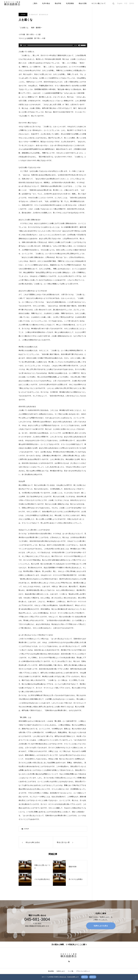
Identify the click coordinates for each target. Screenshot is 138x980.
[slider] (50, 45)
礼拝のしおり (61, 971)
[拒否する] (136, 977)
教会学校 (58, 3)
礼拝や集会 (46, 3)
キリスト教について (99, 3)
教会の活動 (83, 3)
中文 (126, 3)
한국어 (132, 3)
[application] (53, 45)
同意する (85, 977)
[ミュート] (79, 45)
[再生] (21, 45)
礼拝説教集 (70, 3)
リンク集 (71, 971)
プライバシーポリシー (83, 971)
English (120, 3)
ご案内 (35, 3)
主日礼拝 (23, 14)
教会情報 (51, 971)
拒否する (93, 977)
